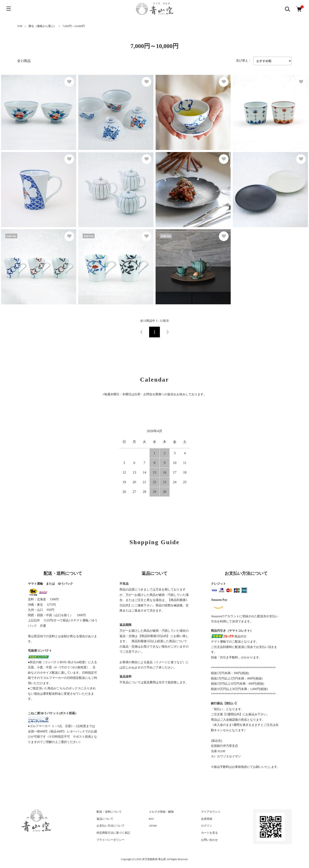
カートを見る (209, 833)
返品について (105, 819)
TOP (20, 26)
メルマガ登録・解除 (161, 812)
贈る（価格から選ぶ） (42, 26)
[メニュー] (9, 9)
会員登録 (207, 819)
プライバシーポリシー (111, 840)
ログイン (207, 826)
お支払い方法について (111, 826)
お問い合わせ (209, 840)
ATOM (153, 826)
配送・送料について (109, 812)
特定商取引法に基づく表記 (113, 833)
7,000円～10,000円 (74, 26)
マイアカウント (211, 812)
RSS (151, 819)
